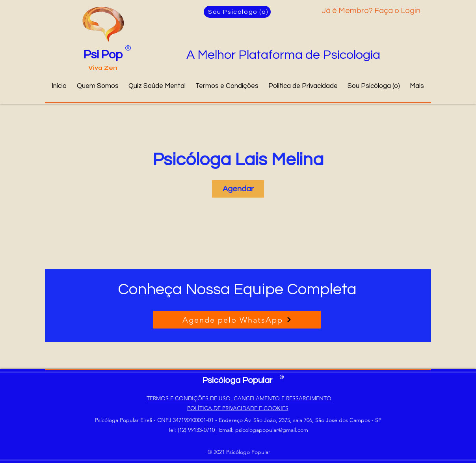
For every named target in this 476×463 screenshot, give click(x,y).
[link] (238, 189)
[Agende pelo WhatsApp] (237, 320)
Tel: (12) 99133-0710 (191, 430)
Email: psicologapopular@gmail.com (264, 430)
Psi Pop (103, 55)
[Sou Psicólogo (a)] (237, 12)
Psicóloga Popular (237, 380)
